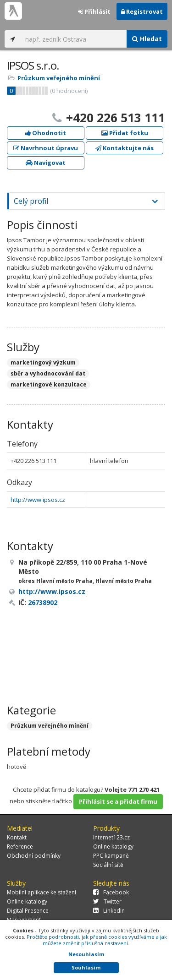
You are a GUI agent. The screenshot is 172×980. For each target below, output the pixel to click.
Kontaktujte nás (125, 148)
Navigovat (46, 163)
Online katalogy (113, 847)
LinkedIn (109, 911)
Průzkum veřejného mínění (59, 78)
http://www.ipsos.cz (38, 500)
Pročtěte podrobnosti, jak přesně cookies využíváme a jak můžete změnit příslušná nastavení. (97, 940)
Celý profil (31, 201)
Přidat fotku (125, 133)
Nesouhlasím (86, 954)
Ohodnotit (46, 133)
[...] (74, 39)
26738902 (43, 602)
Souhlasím (86, 967)
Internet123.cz (111, 837)
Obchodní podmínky (34, 856)
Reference (20, 847)
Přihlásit (94, 11)
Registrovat (142, 11)
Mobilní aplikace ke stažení (42, 892)
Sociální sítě (108, 865)
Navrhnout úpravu (46, 148)
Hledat (147, 39)
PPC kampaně (111, 856)
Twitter (107, 901)
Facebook (111, 892)
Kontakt (17, 837)
